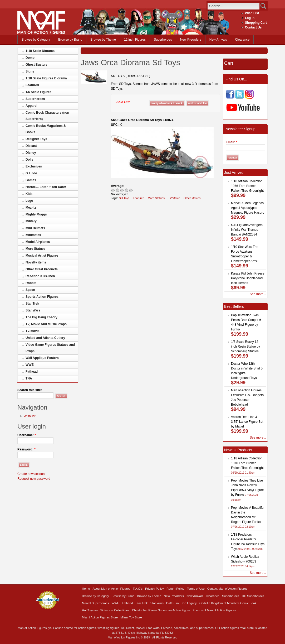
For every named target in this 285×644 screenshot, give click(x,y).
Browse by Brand (70, 40)
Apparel (31, 106)
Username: (27, 435)
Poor (113, 190)
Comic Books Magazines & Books (46, 129)
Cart (229, 63)
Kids (29, 194)
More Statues (35, 249)
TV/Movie (33, 331)
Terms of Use (196, 589)
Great (127, 190)
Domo (30, 58)
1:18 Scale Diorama (40, 51)
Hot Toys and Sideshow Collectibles (106, 610)
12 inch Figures (135, 40)
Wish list (30, 416)
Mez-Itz (31, 208)
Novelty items (36, 262)
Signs (30, 71)
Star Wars (33, 310)
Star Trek (32, 304)
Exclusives (34, 166)
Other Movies (192, 198)
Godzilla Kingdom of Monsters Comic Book (228, 603)
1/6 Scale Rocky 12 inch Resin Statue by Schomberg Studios (245, 347)
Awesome (131, 190)
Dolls (29, 160)
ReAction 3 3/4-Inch (40, 276)
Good (122, 190)
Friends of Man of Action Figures (214, 610)
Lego (29, 201)
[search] (234, 6)
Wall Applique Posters (42, 358)
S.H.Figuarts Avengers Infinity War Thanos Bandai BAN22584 (247, 230)
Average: (118, 186)
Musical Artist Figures (42, 256)
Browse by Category (36, 40)
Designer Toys (36, 139)
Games (31, 180)
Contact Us (253, 27)
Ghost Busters (36, 65)
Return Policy (175, 589)
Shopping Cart (256, 23)
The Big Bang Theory (41, 317)
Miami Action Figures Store (100, 617)
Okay (118, 190)
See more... (258, 294)
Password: (26, 449)
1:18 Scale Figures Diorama (46, 78)
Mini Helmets (35, 228)
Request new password (34, 479)
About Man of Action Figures (111, 589)
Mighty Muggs (36, 214)
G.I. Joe (31, 173)
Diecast (31, 146)
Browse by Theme (103, 40)
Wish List (252, 13)
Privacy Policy (154, 589)
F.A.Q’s (138, 589)
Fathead (32, 372)
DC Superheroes (253, 596)
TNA (29, 378)
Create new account (31, 474)
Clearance (242, 40)
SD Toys (124, 198)
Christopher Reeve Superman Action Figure (161, 610)
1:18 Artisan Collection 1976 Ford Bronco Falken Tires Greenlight (247, 186)
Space (30, 290)
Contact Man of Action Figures (227, 589)
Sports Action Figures (42, 297)
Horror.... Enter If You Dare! (46, 187)
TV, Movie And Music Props (46, 324)
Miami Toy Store (131, 617)
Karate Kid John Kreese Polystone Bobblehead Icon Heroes (248, 278)
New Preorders (191, 40)
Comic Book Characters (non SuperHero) (47, 116)
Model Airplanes (38, 242)
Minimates (33, 235)
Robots (31, 283)
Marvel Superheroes (95, 603)
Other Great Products (42, 269)
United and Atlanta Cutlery (45, 338)
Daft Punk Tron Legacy (181, 603)
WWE (30, 365)
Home (86, 589)
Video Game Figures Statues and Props (50, 348)
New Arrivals (218, 40)
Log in (250, 18)
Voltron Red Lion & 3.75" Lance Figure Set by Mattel (247, 422)
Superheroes (163, 40)
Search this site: (30, 390)
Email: (232, 142)
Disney (31, 153)
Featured (32, 85)
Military (31, 221)
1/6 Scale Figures (38, 92)
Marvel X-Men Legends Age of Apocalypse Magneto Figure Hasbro (248, 208)
